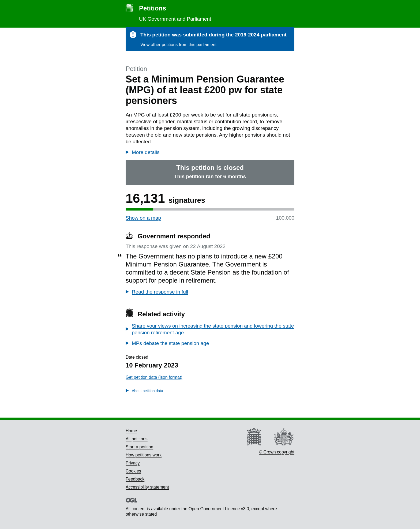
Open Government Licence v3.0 (219, 509)
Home (131, 431)
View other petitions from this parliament (178, 45)
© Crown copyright (277, 452)
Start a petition (139, 447)
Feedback (135, 479)
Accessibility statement (147, 487)
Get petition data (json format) (154, 377)
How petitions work (144, 455)
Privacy (133, 463)
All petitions (137, 439)
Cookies (133, 471)
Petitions (153, 8)
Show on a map (143, 218)
